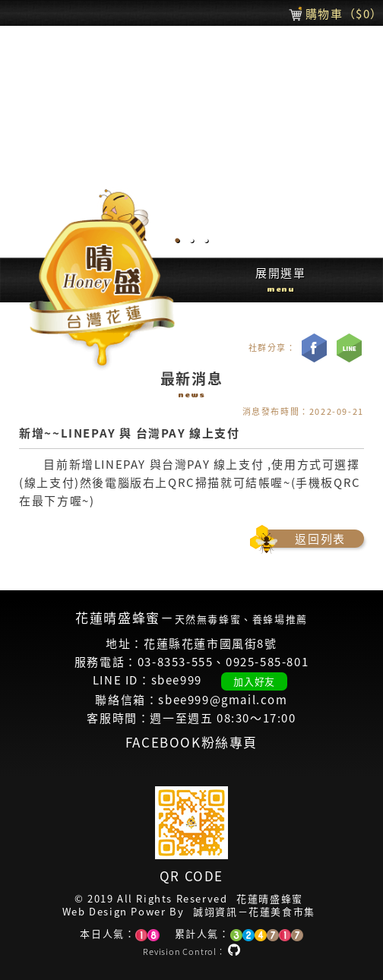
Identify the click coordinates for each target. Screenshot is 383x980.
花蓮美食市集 (282, 912)
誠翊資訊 (215, 912)
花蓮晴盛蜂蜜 (270, 899)
